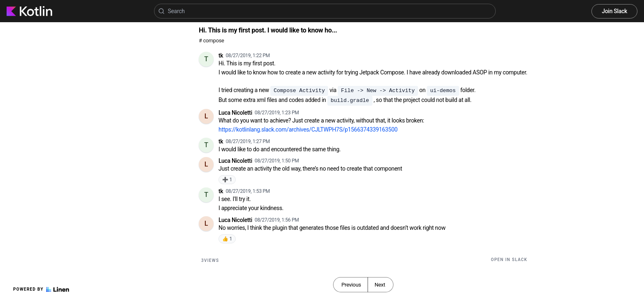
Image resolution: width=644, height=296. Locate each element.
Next (380, 285)
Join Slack (614, 11)
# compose (211, 40)
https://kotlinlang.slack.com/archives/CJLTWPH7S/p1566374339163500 (308, 129)
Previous (351, 285)
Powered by (41, 289)
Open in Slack (509, 260)
